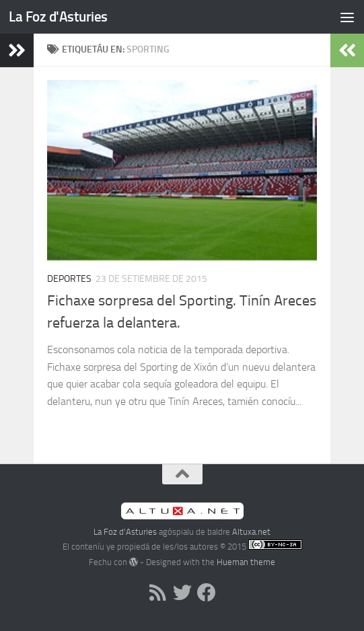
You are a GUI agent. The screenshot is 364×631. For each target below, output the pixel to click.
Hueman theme (246, 562)
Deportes (69, 279)
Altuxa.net (251, 532)
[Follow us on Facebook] (207, 593)
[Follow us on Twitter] (182, 593)
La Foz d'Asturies (58, 16)
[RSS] (158, 593)
